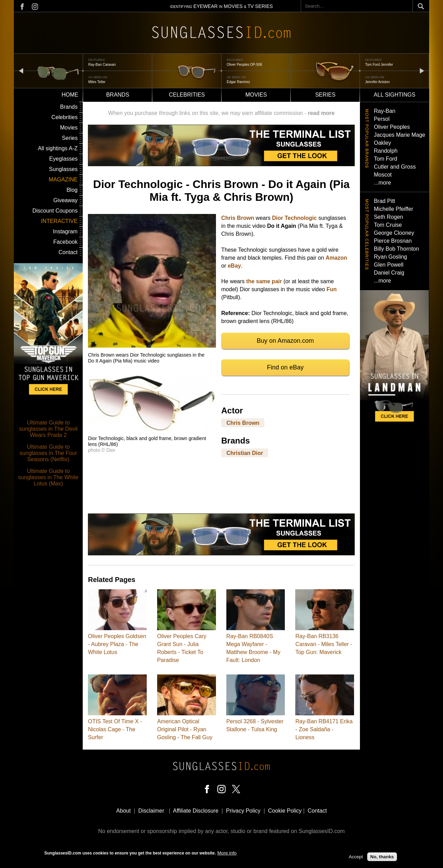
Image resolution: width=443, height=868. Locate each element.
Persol (382, 119)
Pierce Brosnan (393, 241)
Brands (118, 95)
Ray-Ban (385, 111)
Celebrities (187, 95)
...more (382, 183)
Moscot (383, 175)
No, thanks (382, 858)
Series (326, 95)
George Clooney (394, 233)
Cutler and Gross (395, 167)
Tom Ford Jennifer (379, 65)
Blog (72, 190)
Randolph (386, 151)
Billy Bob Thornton (396, 249)
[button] (152, 346)
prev (21, 70)
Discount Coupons (55, 211)
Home (70, 95)
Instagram (65, 231)
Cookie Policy (285, 811)
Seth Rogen (388, 217)
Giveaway (65, 200)
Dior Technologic (294, 218)
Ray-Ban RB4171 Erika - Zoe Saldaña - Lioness (324, 729)
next (422, 70)
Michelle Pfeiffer (394, 209)
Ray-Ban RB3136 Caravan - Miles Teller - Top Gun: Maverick (324, 644)
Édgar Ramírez (238, 82)
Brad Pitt (384, 201)
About (124, 811)
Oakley (382, 143)
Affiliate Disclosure (196, 811)
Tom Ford (386, 159)
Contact (68, 252)
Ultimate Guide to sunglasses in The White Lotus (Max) (48, 477)
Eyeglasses (63, 159)
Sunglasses (63, 169)
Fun (331, 289)
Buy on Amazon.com (285, 341)
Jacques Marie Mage (400, 135)
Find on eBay (285, 367)
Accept (356, 858)
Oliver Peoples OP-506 (244, 65)
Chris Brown (238, 218)
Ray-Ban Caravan (102, 65)
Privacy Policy (243, 811)
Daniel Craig (389, 273)
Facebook (65, 242)
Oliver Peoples (392, 127)
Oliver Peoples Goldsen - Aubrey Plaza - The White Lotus (117, 644)
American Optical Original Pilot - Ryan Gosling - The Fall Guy (185, 729)
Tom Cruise (388, 225)
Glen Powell (388, 265)
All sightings (395, 95)
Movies (256, 95)
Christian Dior (245, 453)
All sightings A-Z (58, 148)
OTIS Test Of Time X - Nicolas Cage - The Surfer (115, 729)
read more (321, 113)
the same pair (264, 281)
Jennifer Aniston (377, 82)
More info (227, 854)
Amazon (336, 258)
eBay (234, 266)
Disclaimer (151, 811)
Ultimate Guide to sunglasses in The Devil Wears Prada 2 (48, 429)
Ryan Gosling (390, 257)
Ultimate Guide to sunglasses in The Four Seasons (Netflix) (48, 453)
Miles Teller (97, 82)
